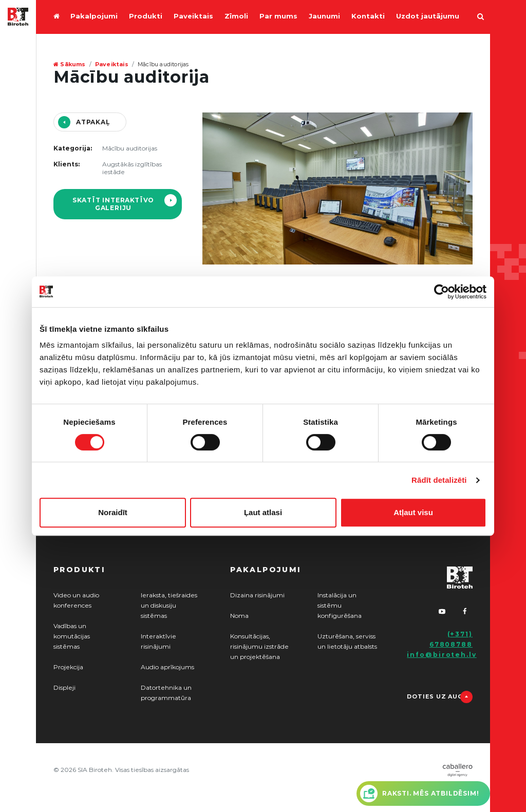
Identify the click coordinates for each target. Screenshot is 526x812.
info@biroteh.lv (442, 655)
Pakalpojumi (94, 17)
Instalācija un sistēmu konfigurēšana (340, 606)
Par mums (278, 17)
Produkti (146, 17)
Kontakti (368, 17)
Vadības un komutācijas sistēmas (72, 636)
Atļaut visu (413, 512)
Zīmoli (236, 17)
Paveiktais (193, 17)
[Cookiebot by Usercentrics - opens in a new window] (442, 292)
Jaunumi (324, 17)
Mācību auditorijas (163, 64)
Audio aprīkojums (167, 667)
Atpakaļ (93, 122)
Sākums (70, 64)
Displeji (64, 688)
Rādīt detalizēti (439, 480)
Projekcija (68, 667)
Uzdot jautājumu (428, 17)
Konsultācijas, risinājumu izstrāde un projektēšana (259, 647)
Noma (239, 616)
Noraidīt (113, 512)
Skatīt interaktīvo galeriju (113, 204)
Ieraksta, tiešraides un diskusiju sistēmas (169, 606)
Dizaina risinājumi (257, 595)
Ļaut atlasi (263, 512)
